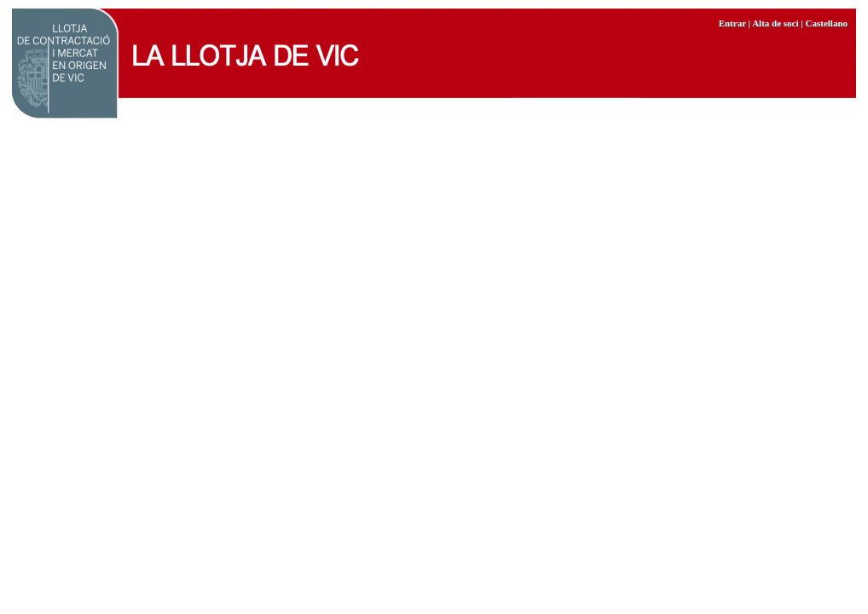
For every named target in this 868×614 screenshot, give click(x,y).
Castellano (827, 23)
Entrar (732, 23)
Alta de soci (775, 23)
